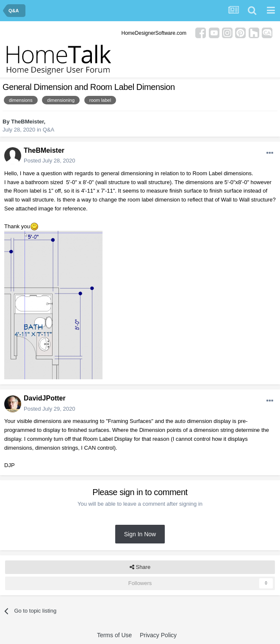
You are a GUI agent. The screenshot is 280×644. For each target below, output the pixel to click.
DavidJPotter (45, 398)
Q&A (49, 130)
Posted (49, 161)
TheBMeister (27, 122)
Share (140, 567)
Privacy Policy (158, 635)
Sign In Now (140, 534)
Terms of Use (114, 635)
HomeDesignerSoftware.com (154, 33)
